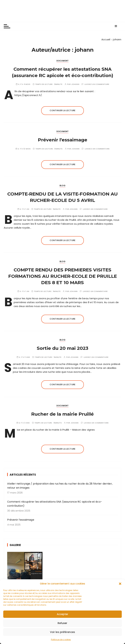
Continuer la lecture (62, 110)
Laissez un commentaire (97, 84)
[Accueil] (106, 39)
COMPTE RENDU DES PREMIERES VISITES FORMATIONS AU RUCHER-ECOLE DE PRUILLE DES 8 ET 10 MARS (63, 276)
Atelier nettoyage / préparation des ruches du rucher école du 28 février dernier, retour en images (60, 486)
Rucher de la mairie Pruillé (62, 414)
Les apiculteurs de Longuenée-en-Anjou (63, 11)
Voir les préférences (63, 639)
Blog (62, 186)
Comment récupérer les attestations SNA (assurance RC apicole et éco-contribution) (55, 504)
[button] (120, 590)
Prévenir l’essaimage (63, 140)
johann (75, 84)
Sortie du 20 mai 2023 (62, 348)
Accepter (62, 621)
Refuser (62, 630)
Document (62, 61)
